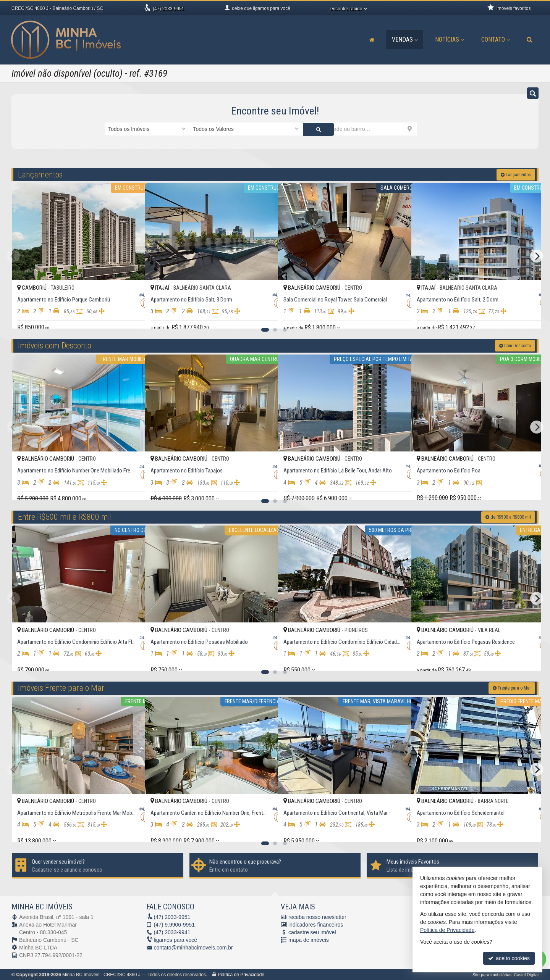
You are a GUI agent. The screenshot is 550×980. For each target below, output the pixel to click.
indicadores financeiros (316, 924)
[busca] (530, 40)
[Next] (537, 256)
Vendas (405, 39)
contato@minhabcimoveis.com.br (193, 947)
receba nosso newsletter (317, 917)
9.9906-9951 (174, 924)
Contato (495, 39)
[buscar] (431, 129)
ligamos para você (176, 940)
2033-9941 (172, 932)
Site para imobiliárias (492, 974)
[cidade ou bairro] (360, 129)
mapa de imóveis (309, 940)
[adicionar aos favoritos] (131, 316)
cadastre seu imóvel (312, 932)
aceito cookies (509, 958)
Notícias (449, 39)
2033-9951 (168, 9)
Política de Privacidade (241, 974)
